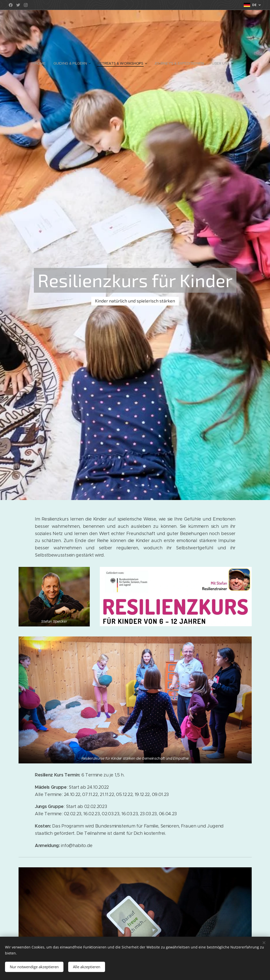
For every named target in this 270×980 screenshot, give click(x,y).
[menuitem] (43, 63)
